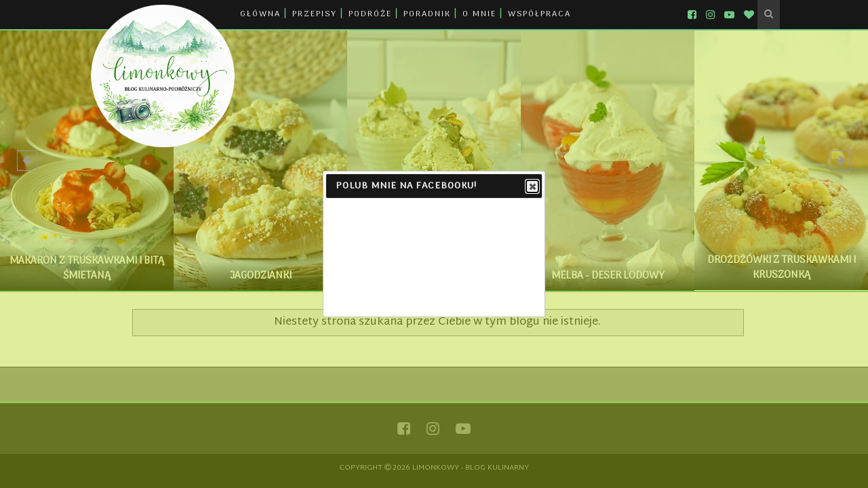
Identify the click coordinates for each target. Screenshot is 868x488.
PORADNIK (427, 14)
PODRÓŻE (370, 14)
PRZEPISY (315, 14)
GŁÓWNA (260, 14)
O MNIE (479, 14)
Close (532, 187)
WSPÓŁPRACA (539, 14)
